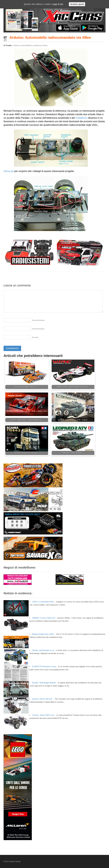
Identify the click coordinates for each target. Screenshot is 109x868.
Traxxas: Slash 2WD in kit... (44, 715)
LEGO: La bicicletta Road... (44, 602)
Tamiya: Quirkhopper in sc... (44, 650)
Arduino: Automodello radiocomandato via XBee (50, 37)
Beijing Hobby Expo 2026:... (44, 634)
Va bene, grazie (77, 4)
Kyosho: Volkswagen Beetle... (45, 683)
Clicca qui (9, 171)
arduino (16, 45)
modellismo (81, 118)
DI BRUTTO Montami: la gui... (45, 666)
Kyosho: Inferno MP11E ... (43, 699)
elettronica (38, 45)
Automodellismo (26, 45)
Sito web (35, 337)
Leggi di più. (58, 4)
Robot (45, 45)
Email (38, 329)
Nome (38, 320)
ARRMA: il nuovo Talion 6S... (44, 618)
